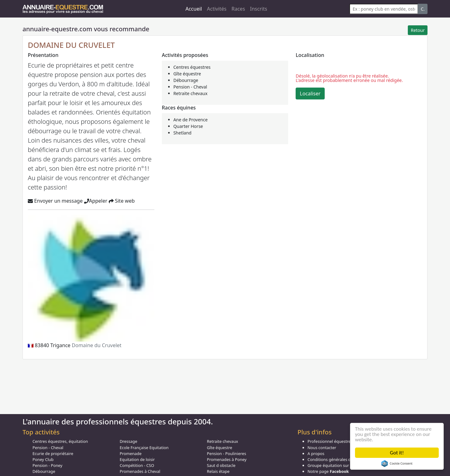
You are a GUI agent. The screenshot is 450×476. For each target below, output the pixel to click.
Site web (122, 201)
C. (423, 9)
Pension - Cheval (190, 87)
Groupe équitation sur (337, 465)
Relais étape (218, 471)
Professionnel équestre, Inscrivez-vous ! (345, 441)
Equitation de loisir (137, 459)
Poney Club (43, 459)
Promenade (131, 453)
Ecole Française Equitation (144, 448)
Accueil (194, 9)
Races (238, 9)
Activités (217, 9)
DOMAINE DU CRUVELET (71, 45)
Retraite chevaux (190, 93)
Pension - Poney (47, 465)
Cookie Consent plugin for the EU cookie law (397, 463)
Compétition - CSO (137, 465)
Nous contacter (322, 448)
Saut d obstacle (221, 465)
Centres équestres (192, 67)
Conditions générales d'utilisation (339, 459)
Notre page (328, 471)
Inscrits (259, 9)
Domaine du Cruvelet (97, 345)
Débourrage (186, 80)
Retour (418, 30)
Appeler (96, 201)
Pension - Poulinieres (227, 453)
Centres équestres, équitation (60, 441)
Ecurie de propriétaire (53, 453)
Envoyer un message (55, 201)
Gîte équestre (187, 74)
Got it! (397, 453)
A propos (316, 453)
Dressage (128, 441)
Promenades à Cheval (140, 471)
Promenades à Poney (227, 459)
